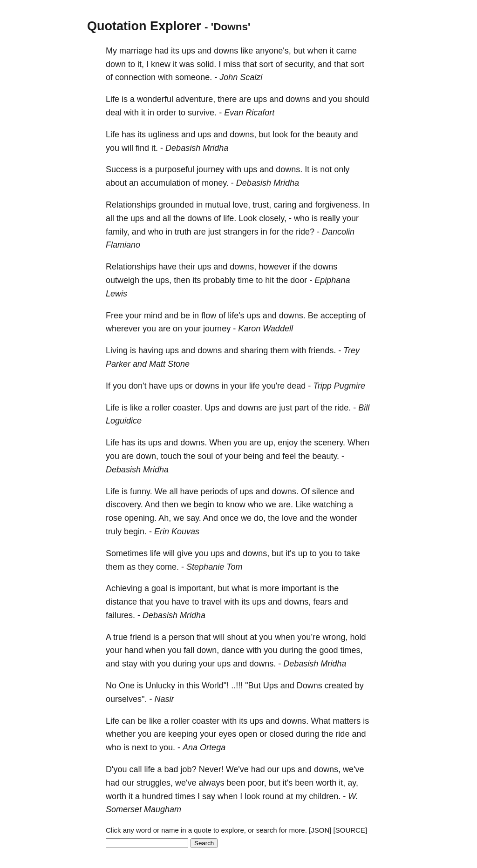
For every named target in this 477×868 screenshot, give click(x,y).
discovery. (124, 505)
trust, (262, 205)
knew (161, 64)
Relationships (131, 205)
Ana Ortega (204, 747)
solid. (206, 64)
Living (117, 350)
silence (325, 491)
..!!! (237, 686)
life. (230, 218)
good (328, 650)
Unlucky (160, 686)
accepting (338, 316)
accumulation (165, 183)
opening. (140, 518)
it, (141, 64)
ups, (164, 280)
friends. (322, 350)
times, (351, 650)
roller (161, 408)
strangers (241, 232)
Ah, (165, 518)
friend (140, 637)
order (166, 113)
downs (226, 51)
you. (167, 747)
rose (114, 518)
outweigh (123, 280)
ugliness (164, 135)
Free (114, 316)
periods (214, 491)
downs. (289, 169)
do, (260, 518)
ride (342, 734)
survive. (202, 113)
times (185, 796)
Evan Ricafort (249, 113)
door (299, 280)
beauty (329, 135)
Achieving (124, 588)
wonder (344, 518)
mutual (218, 205)
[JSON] (320, 830)
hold (358, 637)
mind (153, 316)
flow (209, 316)
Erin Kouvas (177, 532)
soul (205, 456)
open (248, 734)
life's (236, 316)
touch (171, 456)
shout (237, 637)
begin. (135, 532)
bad (171, 769)
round (273, 796)
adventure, (195, 99)
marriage (136, 51)
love (290, 518)
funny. (141, 491)
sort (266, 64)
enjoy (288, 443)
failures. (120, 615)
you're (273, 386)
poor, (257, 783)
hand (134, 650)
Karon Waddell (266, 329)
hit (269, 280)
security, (300, 64)
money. (215, 183)
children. (325, 796)
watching (330, 505)
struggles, (155, 783)
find (142, 148)
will (127, 148)
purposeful (175, 169)
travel (211, 602)
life (255, 386)
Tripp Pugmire (339, 386)
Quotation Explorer (144, 26)
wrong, (335, 637)
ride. (343, 408)
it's (290, 553)
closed (281, 734)
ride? (305, 232)
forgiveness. (337, 205)
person (181, 637)
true (120, 637)
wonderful (155, 99)
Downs (310, 686)
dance (233, 650)
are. (286, 505)
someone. (194, 77)
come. (167, 567)
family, (118, 232)
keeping (183, 734)
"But (253, 686)
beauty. (326, 456)
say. (194, 518)
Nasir (164, 699)
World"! (215, 686)
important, (197, 588)
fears (322, 602)
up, (269, 443)
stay (130, 664)
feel (289, 456)
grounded (176, 205)
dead (296, 386)
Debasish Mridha (197, 148)
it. (155, 148)
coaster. (187, 408)
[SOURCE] (351, 830)
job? (189, 769)
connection (135, 77)
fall (189, 650)
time (245, 280)
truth (183, 232)
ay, (353, 783)
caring (285, 205)
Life (112, 99)
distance (121, 602)
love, (241, 205)
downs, (243, 135)
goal (159, 588)
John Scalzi (241, 77)
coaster (206, 721)
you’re (309, 637)
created (339, 686)
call (135, 769)
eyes (227, 734)
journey (210, 169)
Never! (211, 769)
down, (147, 456)
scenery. (330, 443)
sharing (254, 350)
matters (347, 721)
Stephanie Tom (214, 567)
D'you (116, 769)
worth (326, 783)
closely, (273, 218)
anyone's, (273, 51)
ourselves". (126, 699)
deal (114, 113)
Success (122, 169)
